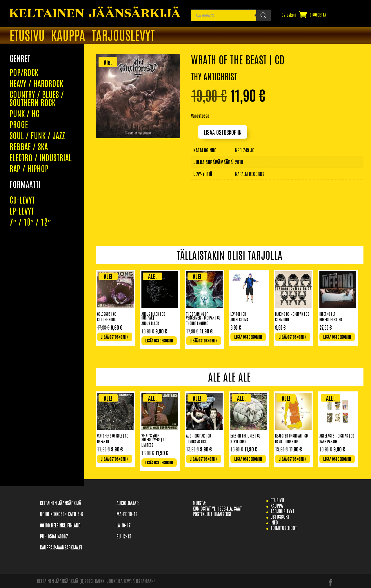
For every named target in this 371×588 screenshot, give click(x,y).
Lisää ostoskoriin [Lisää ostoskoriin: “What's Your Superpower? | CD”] (159, 462)
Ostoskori (289, 15)
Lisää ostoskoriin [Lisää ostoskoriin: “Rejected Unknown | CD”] (292, 459)
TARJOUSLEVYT (123, 36)
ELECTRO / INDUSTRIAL (41, 117)
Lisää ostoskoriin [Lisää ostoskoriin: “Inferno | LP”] (337, 337)
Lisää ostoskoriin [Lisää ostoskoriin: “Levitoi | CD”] (248, 337)
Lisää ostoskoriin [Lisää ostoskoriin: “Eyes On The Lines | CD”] (248, 459)
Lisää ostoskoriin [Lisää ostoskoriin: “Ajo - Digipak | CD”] (203, 459)
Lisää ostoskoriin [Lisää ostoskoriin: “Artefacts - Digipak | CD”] (337, 459)
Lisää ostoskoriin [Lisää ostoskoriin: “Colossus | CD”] (114, 337)
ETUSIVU (27, 36)
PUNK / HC (24, 72)
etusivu (277, 500)
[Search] (263, 15)
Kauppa (68, 36)
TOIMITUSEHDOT (284, 528)
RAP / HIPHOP (29, 128)
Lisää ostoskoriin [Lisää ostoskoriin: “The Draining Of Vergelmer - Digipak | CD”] (203, 341)
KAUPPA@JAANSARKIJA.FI (61, 547)
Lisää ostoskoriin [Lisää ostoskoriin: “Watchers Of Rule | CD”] (114, 459)
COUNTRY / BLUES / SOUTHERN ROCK (37, 57)
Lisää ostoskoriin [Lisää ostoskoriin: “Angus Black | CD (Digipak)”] (159, 341)
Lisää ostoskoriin (223, 132)
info (274, 522)
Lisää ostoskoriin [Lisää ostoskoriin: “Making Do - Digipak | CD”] (292, 337)
